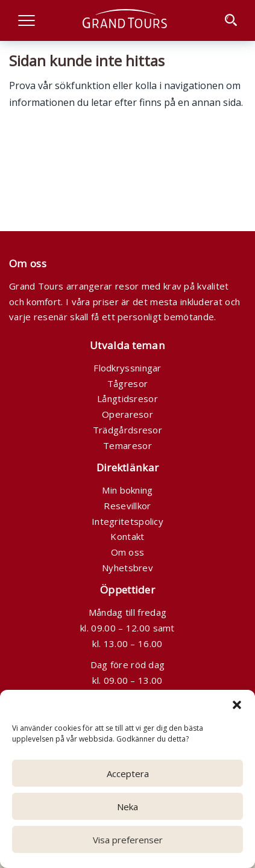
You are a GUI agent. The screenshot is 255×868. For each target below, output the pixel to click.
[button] (237, 705)
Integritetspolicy (127, 521)
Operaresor (127, 414)
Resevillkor (127, 506)
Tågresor (127, 383)
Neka (127, 807)
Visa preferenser (128, 840)
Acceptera (128, 773)
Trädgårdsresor (127, 430)
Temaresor (127, 445)
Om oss (128, 552)
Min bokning (127, 490)
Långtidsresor (127, 398)
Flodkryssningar (127, 368)
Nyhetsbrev (127, 568)
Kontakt (127, 536)
